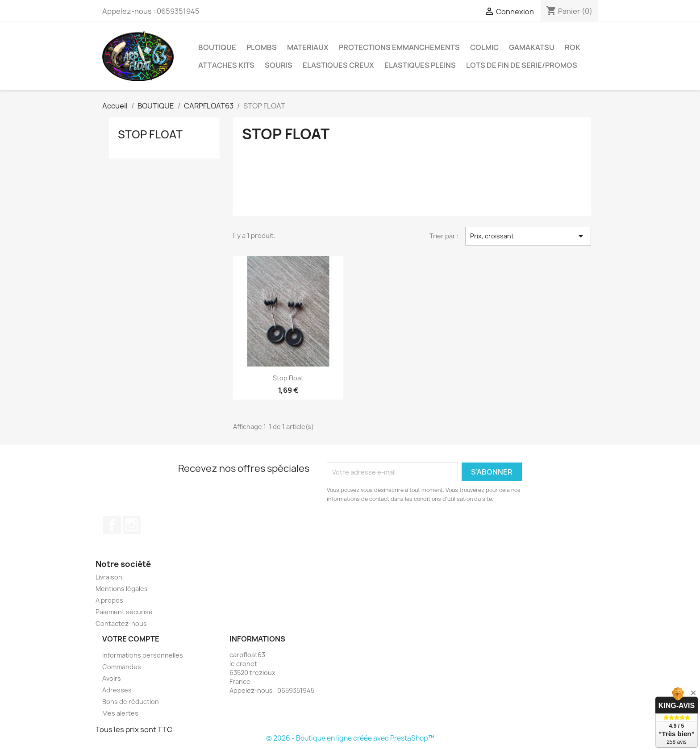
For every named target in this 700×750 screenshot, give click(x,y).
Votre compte (131, 639)
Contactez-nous (121, 623)
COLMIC (484, 47)
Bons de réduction (131, 702)
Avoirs (112, 678)
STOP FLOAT (150, 134)
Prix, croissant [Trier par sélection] (528, 236)
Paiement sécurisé (124, 612)
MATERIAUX (308, 47)
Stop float (288, 378)
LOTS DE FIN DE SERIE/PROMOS (522, 65)
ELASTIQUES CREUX (338, 65)
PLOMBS (262, 47)
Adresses (117, 690)
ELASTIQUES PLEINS (420, 65)
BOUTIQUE (217, 47)
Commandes (122, 667)
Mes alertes (120, 713)
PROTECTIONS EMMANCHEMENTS (399, 47)
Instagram (132, 525)
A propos (109, 600)
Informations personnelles (143, 655)
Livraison (109, 577)
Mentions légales (122, 589)
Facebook (112, 525)
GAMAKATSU (532, 47)
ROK (573, 47)
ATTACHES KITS (226, 65)
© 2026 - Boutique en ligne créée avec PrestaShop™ (350, 738)
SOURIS (279, 65)
